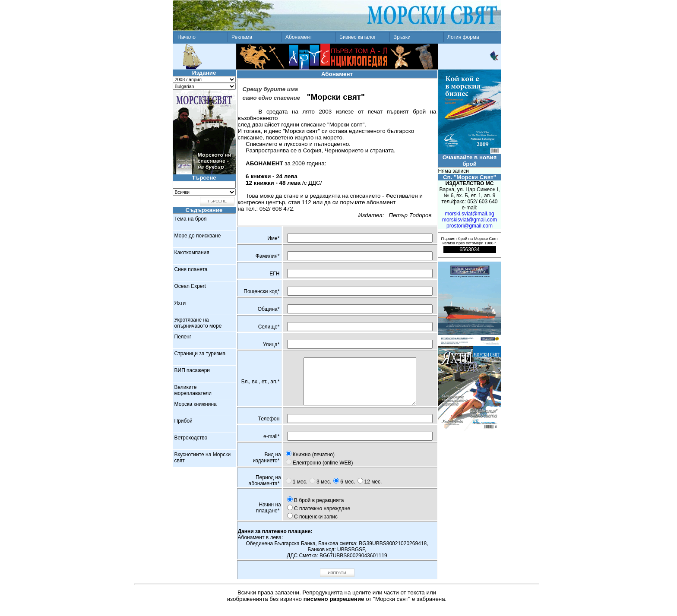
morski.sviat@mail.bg (469, 214)
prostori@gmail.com (470, 226)
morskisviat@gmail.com (470, 220)
